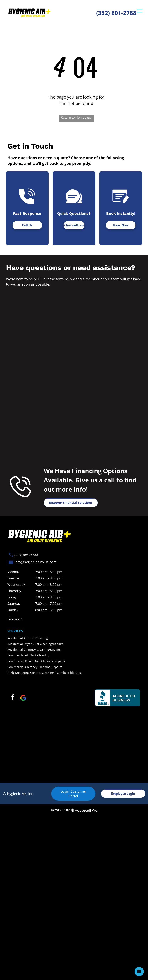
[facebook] (13, 698)
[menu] (140, 11)
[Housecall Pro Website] (85, 811)
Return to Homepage (76, 117)
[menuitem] (74, 638)
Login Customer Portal (73, 794)
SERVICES (15, 631)
